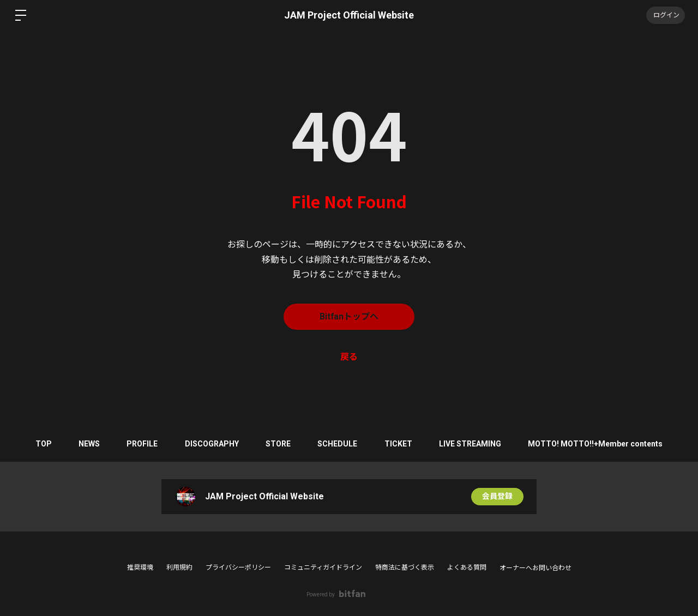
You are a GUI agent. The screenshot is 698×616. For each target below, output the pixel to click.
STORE (278, 444)
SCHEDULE (338, 444)
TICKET (399, 444)
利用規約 (179, 567)
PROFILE (142, 444)
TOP (42, 444)
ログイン (665, 15)
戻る (349, 357)
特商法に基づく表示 (405, 567)
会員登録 (497, 497)
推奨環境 (140, 567)
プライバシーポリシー (238, 567)
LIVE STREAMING (471, 444)
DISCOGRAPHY (211, 444)
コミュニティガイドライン (323, 567)
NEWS (88, 444)
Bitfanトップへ (349, 316)
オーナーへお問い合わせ (535, 568)
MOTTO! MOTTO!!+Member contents (597, 444)
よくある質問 (467, 567)
